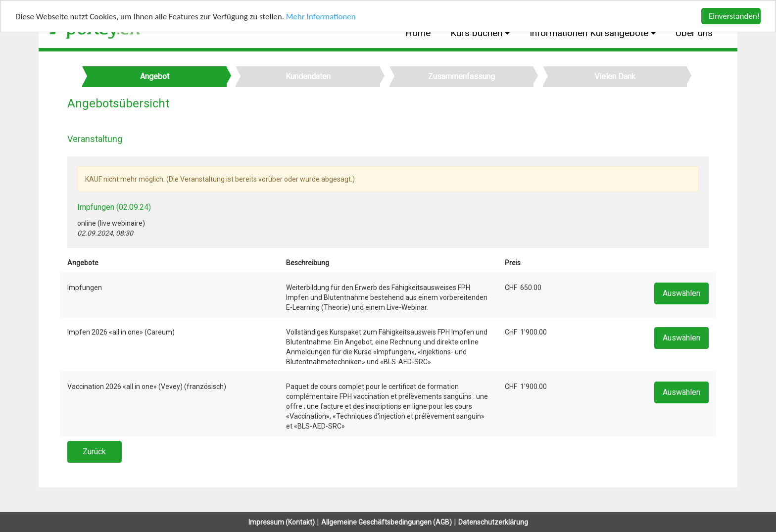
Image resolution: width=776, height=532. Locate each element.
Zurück (94, 452)
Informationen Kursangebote (590, 33)
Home (418, 33)
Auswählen (681, 293)
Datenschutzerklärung (493, 522)
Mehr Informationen (321, 16)
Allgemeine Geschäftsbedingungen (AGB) (387, 522)
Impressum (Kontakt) (282, 522)
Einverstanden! (734, 16)
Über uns (694, 33)
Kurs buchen (478, 33)
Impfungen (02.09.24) (114, 207)
